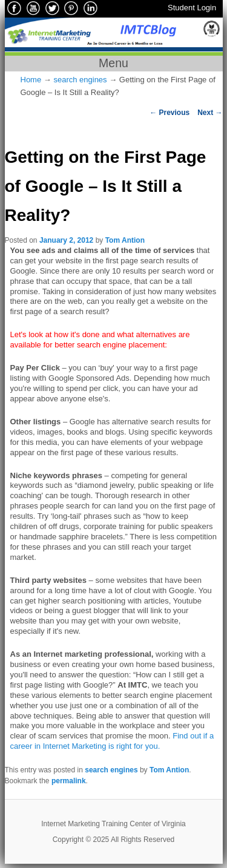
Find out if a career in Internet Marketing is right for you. (112, 741)
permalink (69, 781)
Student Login (192, 8)
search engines (80, 80)
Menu (113, 63)
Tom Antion (125, 240)
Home (31, 80)
